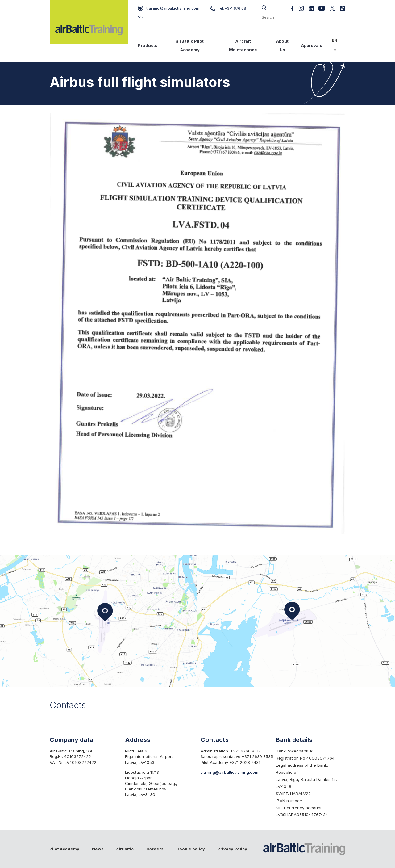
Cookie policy (191, 849)
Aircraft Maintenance (243, 45)
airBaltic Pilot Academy (190, 45)
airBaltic (125, 849)
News (98, 849)
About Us (282, 45)
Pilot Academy (64, 849)
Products (148, 45)
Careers (155, 849)
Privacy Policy (232, 849)
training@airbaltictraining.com (169, 8)
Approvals (312, 45)
